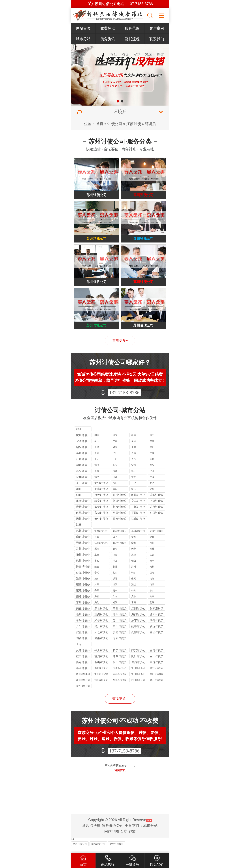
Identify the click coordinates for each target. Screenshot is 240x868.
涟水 (97, 584)
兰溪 (152, 482)
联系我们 (157, 39)
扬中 (115, 596)
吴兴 (152, 470)
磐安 (134, 482)
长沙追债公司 (83, 692)
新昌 (97, 453)
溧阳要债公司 (101, 674)
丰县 (97, 566)
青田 (115, 494)
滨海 (152, 578)
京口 (152, 596)
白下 (115, 542)
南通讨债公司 (80, 849)
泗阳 (115, 590)
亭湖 (97, 578)
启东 (134, 602)
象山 (97, 447)
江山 (78, 494)
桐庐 (97, 441)
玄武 (97, 542)
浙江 (79, 435)
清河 (152, 584)
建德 (134, 441)
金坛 (115, 554)
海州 (134, 572)
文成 (152, 459)
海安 (97, 602)
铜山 (134, 566)
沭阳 (97, 590)
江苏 (79, 530)
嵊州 (152, 453)
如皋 (152, 602)
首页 (100, 124)
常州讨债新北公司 (138, 680)
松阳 (78, 500)
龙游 (152, 488)
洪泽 (115, 584)
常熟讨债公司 (101, 536)
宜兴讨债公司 (120, 548)
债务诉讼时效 (120, 674)
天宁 (134, 554)
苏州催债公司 (83, 686)
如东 (115, 602)
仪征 (115, 560)
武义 (97, 482)
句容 (134, 596)
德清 (97, 470)
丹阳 (97, 596)
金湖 (134, 584)
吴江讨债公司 (157, 536)
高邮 (134, 560)
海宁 (134, 476)
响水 (134, 578)
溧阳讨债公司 (157, 674)
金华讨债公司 (117, 849)
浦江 (115, 482)
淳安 (115, 441)
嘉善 (97, 476)
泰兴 (134, 608)
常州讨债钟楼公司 (157, 680)
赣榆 (152, 572)
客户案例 (157, 28)
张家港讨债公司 (120, 537)
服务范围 (132, 28)
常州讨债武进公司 (101, 680)
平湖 (152, 476)
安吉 (134, 470)
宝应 (97, 560)
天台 (134, 465)
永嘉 (97, 459)
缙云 (134, 494)
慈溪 (152, 447)
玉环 (97, 465)
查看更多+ (120, 346)
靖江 (115, 608)
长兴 (115, 470)
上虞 (134, 453)
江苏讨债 (134, 124)
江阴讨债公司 (101, 548)
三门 (115, 465)
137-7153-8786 (124, 398)
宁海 (115, 447)
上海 (79, 650)
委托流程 (132, 39)
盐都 (115, 578)
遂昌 (152, 494)
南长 (152, 548)
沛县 (115, 566)
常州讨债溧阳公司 (83, 680)
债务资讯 (108, 39)
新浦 (115, 572)
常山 (115, 488)
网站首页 (83, 28)
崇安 (134, 548)
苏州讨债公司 (138, 686)
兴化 (97, 608)
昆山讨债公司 (138, 536)
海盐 (115, 476)
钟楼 (152, 554)
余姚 (134, 447)
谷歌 (132, 837)
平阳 (115, 459)
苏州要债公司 (120, 686)
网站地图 (112, 837)
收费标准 (108, 28)
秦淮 (134, 542)
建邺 (152, 542)
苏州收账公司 (101, 686)
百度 (124, 837)
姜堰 (152, 608)
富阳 (152, 441)
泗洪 (134, 590)
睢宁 (152, 566)
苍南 (134, 459)
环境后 (150, 124)
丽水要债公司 (120, 680)
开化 (134, 488)
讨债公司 (115, 124)
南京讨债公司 (98, 849)
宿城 (152, 590)
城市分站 (83, 39)
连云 (97, 572)
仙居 (152, 465)
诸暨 (115, 453)
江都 (152, 560)
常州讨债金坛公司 (138, 674)
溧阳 (97, 554)
